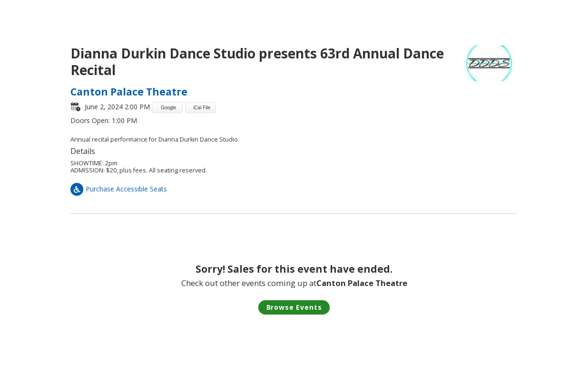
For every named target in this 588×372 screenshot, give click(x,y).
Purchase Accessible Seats (119, 189)
